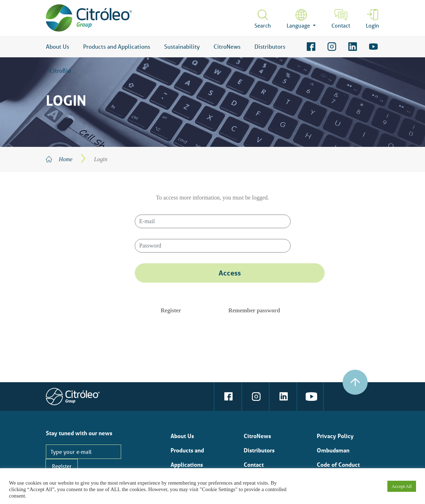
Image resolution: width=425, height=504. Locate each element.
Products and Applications (117, 46)
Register (171, 310)
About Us (58, 46)
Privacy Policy (335, 436)
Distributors (270, 46)
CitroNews (227, 46)
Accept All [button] (402, 486)
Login (373, 25)
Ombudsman (333, 450)
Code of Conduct (338, 464)
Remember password (254, 310)
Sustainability (182, 46)
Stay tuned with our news (79, 433)
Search (263, 25)
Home (66, 159)
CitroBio (60, 70)
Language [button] (299, 25)
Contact (341, 25)
